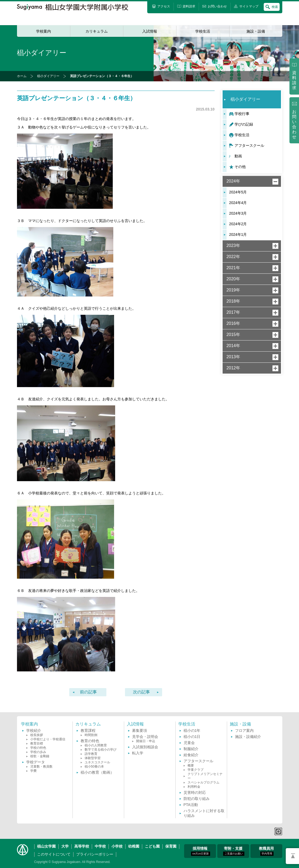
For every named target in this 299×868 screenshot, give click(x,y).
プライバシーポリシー (95, 854)
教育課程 (88, 730)
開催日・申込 (146, 741)
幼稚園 (134, 846)
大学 (65, 846)
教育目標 (37, 743)
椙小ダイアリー (48, 76)
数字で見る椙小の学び (101, 750)
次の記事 (141, 692)
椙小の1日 (192, 737)
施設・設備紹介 (248, 737)
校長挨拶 (37, 735)
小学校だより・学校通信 (48, 739)
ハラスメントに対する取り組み (204, 813)
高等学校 (82, 846)
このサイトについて (54, 854)
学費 (33, 771)
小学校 (117, 846)
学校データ (36, 762)
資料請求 (294, 80)
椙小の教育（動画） (97, 772)
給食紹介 (191, 755)
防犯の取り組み (197, 799)
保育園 (171, 846)
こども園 (152, 846)
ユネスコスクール (97, 762)
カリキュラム (97, 31)
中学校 (100, 846)
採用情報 (201, 851)
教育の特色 (90, 741)
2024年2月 (238, 224)
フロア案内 (244, 730)
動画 (238, 156)
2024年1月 (238, 234)
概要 (191, 765)
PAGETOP (292, 856)
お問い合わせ (294, 124)
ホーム (22, 76)
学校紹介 (34, 730)
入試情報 (150, 31)
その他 (240, 167)
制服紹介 (191, 749)
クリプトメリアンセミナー (205, 776)
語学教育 (91, 754)
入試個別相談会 (145, 747)
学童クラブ (196, 770)
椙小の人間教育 (96, 745)
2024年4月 (238, 203)
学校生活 (203, 31)
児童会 (189, 743)
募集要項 (140, 730)
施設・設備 (256, 31)
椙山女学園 (46, 846)
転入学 (138, 753)
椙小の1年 (192, 730)
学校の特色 (38, 748)
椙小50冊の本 (94, 767)
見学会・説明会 (145, 737)
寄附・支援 (234, 851)
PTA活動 (191, 805)
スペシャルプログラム (203, 782)
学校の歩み (38, 752)
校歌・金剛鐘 (40, 756)
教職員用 (266, 851)
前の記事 (88, 692)
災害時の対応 (195, 792)
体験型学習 (93, 758)
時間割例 (91, 735)
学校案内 (44, 31)
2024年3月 (238, 213)
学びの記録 (244, 124)
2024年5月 (238, 192)
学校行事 (242, 114)
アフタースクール (249, 145)
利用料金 (194, 787)
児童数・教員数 (41, 767)
